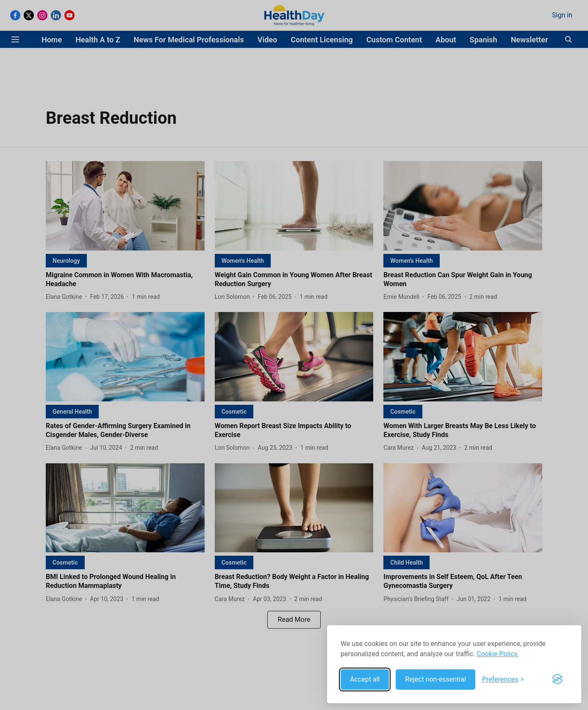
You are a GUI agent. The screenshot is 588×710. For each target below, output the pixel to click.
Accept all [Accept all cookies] (365, 679)
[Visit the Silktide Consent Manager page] (557, 679)
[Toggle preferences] (503, 679)
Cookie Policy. (498, 654)
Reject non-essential (435, 679)
